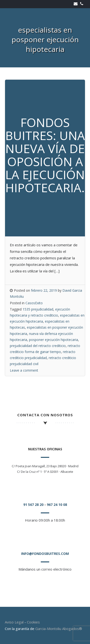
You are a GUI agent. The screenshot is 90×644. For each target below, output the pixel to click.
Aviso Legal (14, 622)
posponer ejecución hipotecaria (54, 340)
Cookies (33, 622)
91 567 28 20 (33, 505)
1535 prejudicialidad (38, 309)
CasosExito (34, 303)
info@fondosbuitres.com (45, 554)
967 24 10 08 (57, 505)
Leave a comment (24, 370)
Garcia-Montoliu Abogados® (59, 629)
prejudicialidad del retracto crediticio (38, 346)
